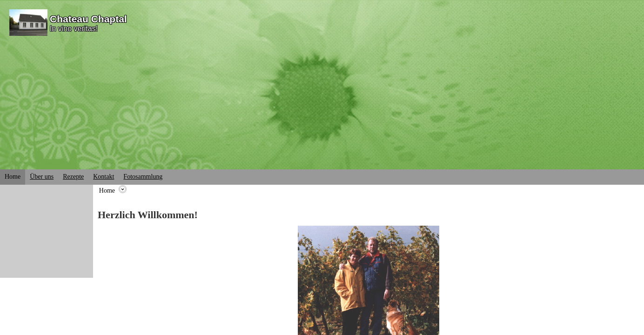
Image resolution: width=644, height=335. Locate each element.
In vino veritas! (74, 29)
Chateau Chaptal (88, 19)
